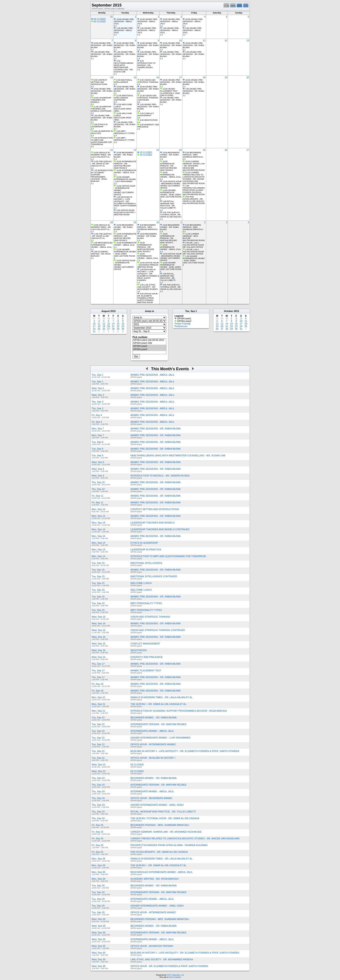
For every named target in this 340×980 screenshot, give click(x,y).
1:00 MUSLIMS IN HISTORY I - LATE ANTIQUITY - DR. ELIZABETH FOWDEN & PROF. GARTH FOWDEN (125, 201)
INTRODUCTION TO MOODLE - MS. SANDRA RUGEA (160, 476)
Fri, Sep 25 (98, 825)
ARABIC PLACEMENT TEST (146, 670)
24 (180, 150)
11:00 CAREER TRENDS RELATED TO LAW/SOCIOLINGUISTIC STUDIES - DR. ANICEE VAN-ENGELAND (194, 177)
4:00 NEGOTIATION (149, 120)
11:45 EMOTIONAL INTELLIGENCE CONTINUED (123, 98)
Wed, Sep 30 (99, 919)
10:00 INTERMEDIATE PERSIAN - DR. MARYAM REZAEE (125, 164)
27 (248, 150)
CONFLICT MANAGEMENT (145, 644)
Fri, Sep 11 (98, 496)
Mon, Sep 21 (98, 697)
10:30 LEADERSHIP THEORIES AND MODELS (101, 100)
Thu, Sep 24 (98, 778)
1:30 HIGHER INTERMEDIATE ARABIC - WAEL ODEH (194, 258)
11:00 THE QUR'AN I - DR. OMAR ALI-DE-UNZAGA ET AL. (101, 164)
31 (111, 17)
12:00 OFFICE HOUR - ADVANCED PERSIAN (148, 264)
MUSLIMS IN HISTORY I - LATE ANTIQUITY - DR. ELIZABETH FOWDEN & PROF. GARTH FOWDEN (185, 751)
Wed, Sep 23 (99, 765)
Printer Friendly (183, 324)
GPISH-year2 (149, 349)
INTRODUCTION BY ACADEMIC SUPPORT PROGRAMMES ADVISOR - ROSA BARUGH (179, 711)
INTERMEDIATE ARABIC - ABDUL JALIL (152, 731)
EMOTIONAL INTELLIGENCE (146, 563)
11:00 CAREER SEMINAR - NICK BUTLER (191, 236)
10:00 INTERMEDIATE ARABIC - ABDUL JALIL (125, 171)
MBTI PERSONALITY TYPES (146, 603)
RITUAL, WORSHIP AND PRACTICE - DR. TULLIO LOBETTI (163, 812)
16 (158, 77)
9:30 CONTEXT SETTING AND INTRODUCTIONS (99, 82)
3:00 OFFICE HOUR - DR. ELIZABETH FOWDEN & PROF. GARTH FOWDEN (148, 297)
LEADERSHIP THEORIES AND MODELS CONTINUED (160, 529)
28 (111, 222)
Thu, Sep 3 (98, 402)
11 (204, 41)
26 (226, 150)
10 (180, 41)
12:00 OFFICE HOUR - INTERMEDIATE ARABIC (125, 188)
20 (248, 77)
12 (226, 41)
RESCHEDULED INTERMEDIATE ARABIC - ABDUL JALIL (162, 872)
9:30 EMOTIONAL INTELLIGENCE (123, 81)
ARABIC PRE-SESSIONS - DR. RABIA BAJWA (156, 429)
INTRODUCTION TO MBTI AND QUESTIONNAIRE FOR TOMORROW (168, 556)
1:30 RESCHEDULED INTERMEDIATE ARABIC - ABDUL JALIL (102, 245)
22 (135, 150)
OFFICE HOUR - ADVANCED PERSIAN (152, 946)
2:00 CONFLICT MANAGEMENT (145, 114)
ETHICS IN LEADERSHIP (144, 543)
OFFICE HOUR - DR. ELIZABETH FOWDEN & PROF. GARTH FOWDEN (169, 966)
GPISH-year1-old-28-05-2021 (149, 340)
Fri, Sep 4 (97, 415)
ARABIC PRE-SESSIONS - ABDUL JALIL (153, 375)
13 (248, 41)
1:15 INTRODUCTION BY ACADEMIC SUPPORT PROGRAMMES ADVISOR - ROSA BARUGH (102, 176)
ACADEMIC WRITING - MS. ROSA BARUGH (155, 879)
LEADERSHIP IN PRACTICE (146, 550)
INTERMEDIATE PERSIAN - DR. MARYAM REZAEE (159, 724)
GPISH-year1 (149, 346)
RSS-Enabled (175, 977)
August (106, 311)
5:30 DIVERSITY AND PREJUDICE (148, 126)
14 (111, 77)
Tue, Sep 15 (98, 563)
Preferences (181, 326)
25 (204, 150)
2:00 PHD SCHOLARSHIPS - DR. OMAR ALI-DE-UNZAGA (194, 199)
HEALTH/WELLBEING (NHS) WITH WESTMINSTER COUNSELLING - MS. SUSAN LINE (178, 455)
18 (204, 77)
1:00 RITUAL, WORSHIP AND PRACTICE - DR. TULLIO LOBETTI (168, 205)
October (229, 311)
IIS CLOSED (100, 19)
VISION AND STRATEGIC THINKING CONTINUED (158, 630)
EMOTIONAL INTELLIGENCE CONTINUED (154, 576)
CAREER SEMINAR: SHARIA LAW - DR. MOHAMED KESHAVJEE (166, 832)
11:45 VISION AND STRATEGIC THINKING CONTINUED (148, 98)
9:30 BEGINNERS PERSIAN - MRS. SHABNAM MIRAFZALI (193, 155)
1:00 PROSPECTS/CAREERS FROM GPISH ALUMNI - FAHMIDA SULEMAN (194, 189)
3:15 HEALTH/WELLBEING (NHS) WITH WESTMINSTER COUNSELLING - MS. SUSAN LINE (124, 66)
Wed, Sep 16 (99, 617)
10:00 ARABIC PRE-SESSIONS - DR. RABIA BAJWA (102, 45)
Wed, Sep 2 (98, 388)
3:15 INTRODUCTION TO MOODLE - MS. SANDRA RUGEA (146, 64)
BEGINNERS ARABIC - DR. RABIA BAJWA (154, 717)
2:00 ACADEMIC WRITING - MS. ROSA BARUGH (101, 254)
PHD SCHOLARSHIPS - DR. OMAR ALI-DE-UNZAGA (159, 852)
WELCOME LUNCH (141, 583)
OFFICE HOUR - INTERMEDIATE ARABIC (153, 744)
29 (135, 222)
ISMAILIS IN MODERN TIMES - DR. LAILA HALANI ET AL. (162, 697)
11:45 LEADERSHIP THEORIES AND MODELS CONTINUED (101, 109)
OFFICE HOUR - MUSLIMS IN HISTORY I (153, 758)
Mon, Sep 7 (98, 429)
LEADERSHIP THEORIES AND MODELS (153, 523)
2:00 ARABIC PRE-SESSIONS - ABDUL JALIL (192, 30)
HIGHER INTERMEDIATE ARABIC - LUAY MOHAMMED (161, 738)
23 (158, 150)
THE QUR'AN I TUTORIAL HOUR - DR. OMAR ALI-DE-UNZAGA (165, 818)
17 (180, 77)
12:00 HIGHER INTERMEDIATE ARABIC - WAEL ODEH (170, 192)
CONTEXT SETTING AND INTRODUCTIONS (155, 509)
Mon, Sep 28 (98, 859)
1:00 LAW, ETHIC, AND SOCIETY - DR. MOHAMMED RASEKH (147, 287)
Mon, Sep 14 (98, 509)
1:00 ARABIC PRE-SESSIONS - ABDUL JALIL (123, 30)
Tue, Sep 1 (97, 375)
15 (135, 77)
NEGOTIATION (139, 650)
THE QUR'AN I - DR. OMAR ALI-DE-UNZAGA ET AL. (159, 704)
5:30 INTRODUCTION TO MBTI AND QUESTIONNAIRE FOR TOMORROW (102, 141)
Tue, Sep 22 (98, 717)
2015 (113, 311)
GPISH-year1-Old (149, 343)
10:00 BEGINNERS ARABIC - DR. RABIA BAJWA (124, 155)
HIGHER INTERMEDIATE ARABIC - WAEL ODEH (157, 805)
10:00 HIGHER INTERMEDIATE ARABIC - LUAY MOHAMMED (125, 179)
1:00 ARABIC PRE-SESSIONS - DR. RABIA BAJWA (102, 54)
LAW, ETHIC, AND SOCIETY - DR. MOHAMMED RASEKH (162, 959)
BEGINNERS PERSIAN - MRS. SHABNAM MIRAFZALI (160, 825)
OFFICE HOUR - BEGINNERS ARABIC (152, 798)
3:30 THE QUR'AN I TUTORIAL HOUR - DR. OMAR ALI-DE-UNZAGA (171, 215)
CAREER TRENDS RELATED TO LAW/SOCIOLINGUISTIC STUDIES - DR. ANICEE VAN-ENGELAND (185, 838)
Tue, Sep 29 (98, 885)
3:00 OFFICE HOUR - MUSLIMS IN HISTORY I (125, 211)
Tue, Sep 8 (97, 442)
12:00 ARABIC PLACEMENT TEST (169, 90)
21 (111, 150)
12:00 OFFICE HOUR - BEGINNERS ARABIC (171, 183)
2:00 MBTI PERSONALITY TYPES (124, 132)
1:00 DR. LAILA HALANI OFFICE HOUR (193, 244)
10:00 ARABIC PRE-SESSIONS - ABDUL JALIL (124, 21)
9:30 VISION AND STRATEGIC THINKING (148, 81)
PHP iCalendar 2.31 (175, 975)
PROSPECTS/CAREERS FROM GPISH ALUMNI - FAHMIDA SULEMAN (169, 845)
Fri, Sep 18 (98, 684)
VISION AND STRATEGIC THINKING (150, 617)
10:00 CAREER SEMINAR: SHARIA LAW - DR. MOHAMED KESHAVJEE (194, 165)
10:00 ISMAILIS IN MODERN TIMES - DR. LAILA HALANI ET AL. (101, 155)
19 (226, 77)
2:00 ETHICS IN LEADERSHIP (99, 126)
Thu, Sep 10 (98, 482)
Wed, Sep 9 (98, 462)
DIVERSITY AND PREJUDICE (147, 657)
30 (158, 222)
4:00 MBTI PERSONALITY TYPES (124, 139)
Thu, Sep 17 (98, 664)
